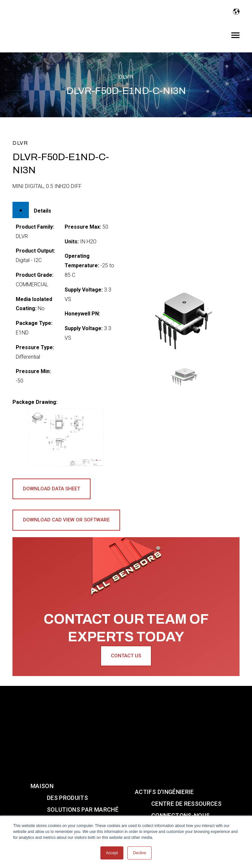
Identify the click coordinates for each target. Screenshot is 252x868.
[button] (186, 377)
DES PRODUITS (67, 760)
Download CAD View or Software (66, 520)
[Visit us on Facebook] (158, 809)
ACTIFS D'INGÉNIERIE (164, 755)
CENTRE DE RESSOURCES (186, 766)
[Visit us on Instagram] (117, 809)
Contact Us (126, 656)
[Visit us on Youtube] (95, 809)
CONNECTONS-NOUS (180, 778)
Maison (42, 749)
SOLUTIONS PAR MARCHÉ (83, 772)
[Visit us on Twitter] (138, 809)
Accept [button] (112, 853)
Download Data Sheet (52, 489)
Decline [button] (139, 853)
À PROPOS (62, 784)
